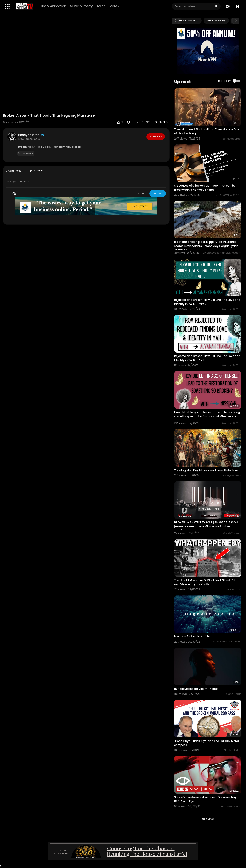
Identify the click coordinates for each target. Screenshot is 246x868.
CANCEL (140, 193)
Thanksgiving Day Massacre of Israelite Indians (206, 470)
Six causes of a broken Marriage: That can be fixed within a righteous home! (205, 188)
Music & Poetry (82, 6)
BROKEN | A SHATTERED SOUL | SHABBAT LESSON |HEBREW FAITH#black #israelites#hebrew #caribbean (206, 527)
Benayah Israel (31, 135)
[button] (239, 7)
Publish (158, 193)
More (115, 6)
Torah (101, 6)
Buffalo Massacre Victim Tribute (196, 689)
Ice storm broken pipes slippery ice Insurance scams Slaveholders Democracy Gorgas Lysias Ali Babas (206, 246)
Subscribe (156, 137)
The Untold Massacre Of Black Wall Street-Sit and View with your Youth (205, 582)
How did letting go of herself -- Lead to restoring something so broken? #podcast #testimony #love (207, 416)
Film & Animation (53, 6)
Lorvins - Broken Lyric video (193, 636)
